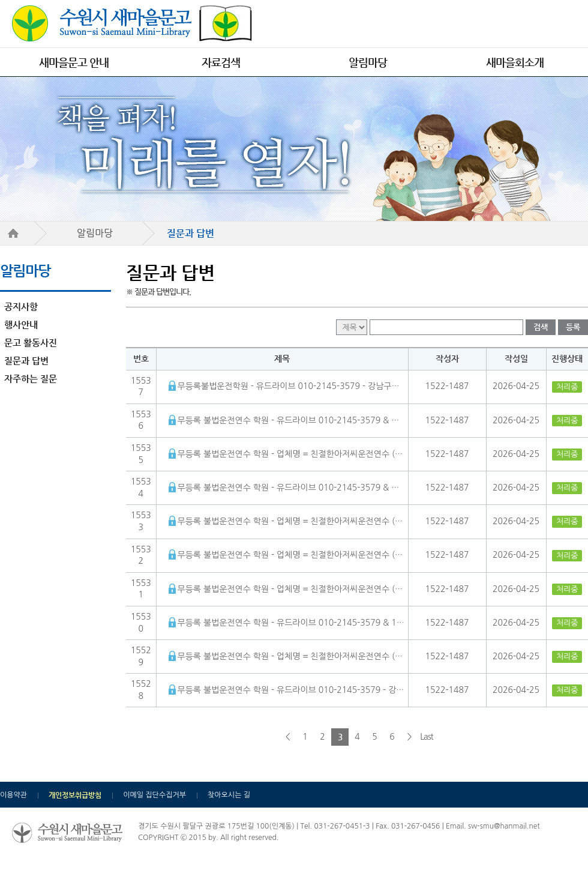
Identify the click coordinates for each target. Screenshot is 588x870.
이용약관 (13, 795)
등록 (573, 327)
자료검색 (221, 62)
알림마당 (368, 62)
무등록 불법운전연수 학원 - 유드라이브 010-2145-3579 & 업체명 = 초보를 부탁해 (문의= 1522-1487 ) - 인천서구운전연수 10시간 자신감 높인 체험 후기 (291, 420)
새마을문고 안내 (74, 62)
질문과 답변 (26, 361)
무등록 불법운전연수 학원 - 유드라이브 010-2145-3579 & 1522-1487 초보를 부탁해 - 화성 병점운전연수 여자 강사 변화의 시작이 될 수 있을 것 (291, 623)
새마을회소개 (515, 62)
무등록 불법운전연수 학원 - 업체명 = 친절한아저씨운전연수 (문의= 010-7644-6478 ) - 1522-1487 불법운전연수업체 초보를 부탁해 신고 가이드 (291, 521)
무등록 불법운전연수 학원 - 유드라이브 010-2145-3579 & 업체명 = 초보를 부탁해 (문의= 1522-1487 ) (291, 488)
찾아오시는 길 (229, 795)
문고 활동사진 (31, 343)
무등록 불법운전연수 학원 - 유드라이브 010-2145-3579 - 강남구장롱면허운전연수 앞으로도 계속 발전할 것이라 (291, 690)
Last (426, 737)
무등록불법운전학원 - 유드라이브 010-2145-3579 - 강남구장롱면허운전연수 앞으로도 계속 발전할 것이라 (291, 386)
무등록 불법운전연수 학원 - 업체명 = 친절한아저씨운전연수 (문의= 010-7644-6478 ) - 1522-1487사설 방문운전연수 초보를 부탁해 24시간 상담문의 (291, 454)
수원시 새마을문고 (132, 23)
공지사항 (21, 307)
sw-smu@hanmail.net (504, 826)
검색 (541, 327)
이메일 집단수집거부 (154, 795)
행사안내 (21, 325)
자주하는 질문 (31, 379)
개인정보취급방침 (75, 795)
